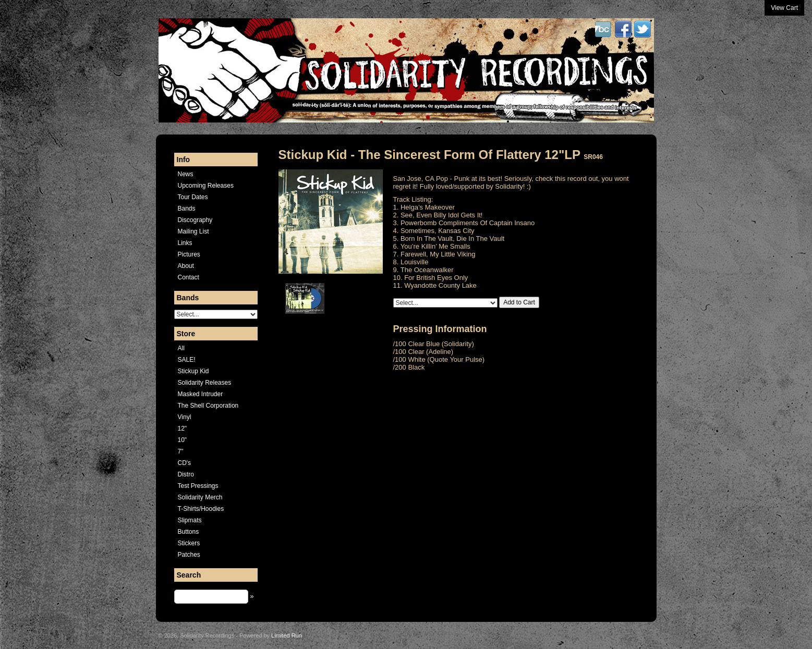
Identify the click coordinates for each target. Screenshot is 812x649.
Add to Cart (519, 302)
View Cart (784, 8)
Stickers (189, 543)
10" (183, 440)
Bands (187, 209)
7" (181, 451)
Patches (189, 555)
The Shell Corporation (208, 406)
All (181, 348)
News (186, 174)
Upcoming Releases (206, 186)
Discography (195, 220)
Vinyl (185, 417)
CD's (185, 463)
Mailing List (193, 231)
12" (183, 428)
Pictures (189, 254)
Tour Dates (193, 197)
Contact (189, 277)
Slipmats (190, 520)
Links (185, 243)
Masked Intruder (201, 394)
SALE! (187, 360)
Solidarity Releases (205, 383)
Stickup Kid (193, 371)
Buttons (189, 532)
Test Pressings (198, 486)
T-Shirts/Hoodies (201, 509)
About (186, 266)
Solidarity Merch (200, 497)
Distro (186, 474)
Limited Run (287, 635)
